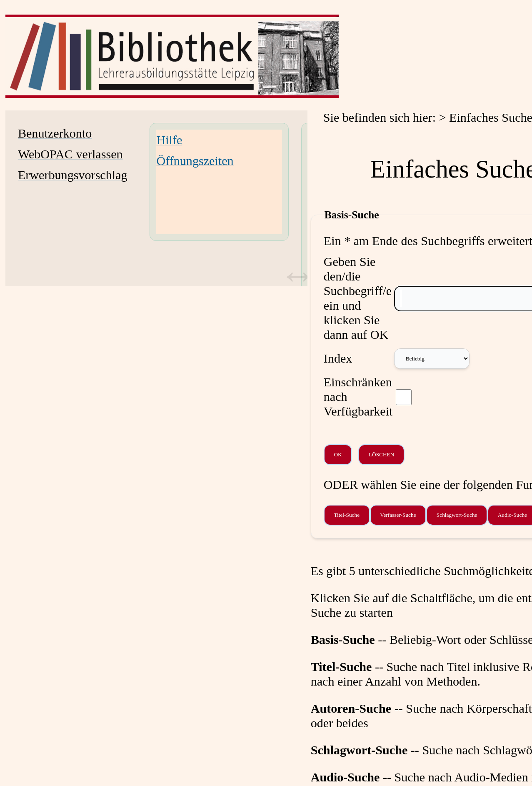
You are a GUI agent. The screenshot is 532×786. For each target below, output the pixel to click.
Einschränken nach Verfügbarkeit (358, 397)
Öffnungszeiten (195, 161)
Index (338, 358)
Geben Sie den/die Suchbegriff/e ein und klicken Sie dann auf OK (358, 298)
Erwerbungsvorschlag (73, 175)
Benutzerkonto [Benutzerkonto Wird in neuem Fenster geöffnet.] (55, 133)
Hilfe (169, 140)
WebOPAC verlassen (70, 154)
